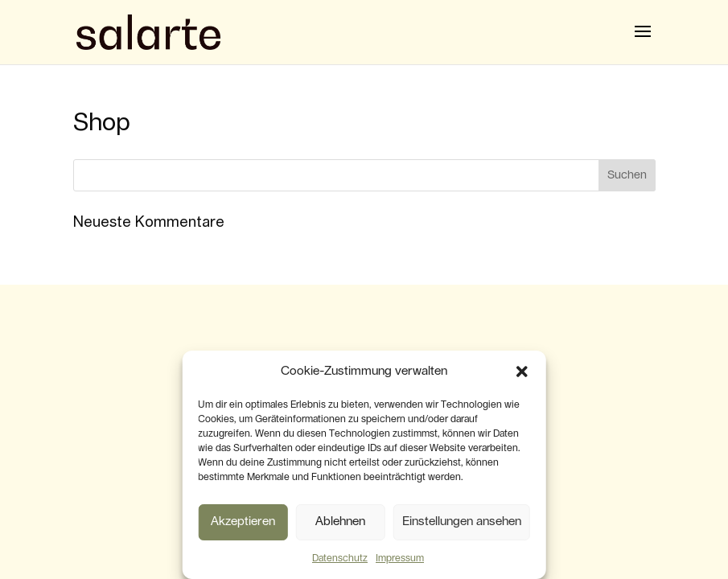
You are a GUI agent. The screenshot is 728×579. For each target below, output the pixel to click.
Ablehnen (340, 522)
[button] (522, 372)
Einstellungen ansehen (462, 522)
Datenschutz (340, 558)
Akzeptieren (243, 522)
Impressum (400, 558)
